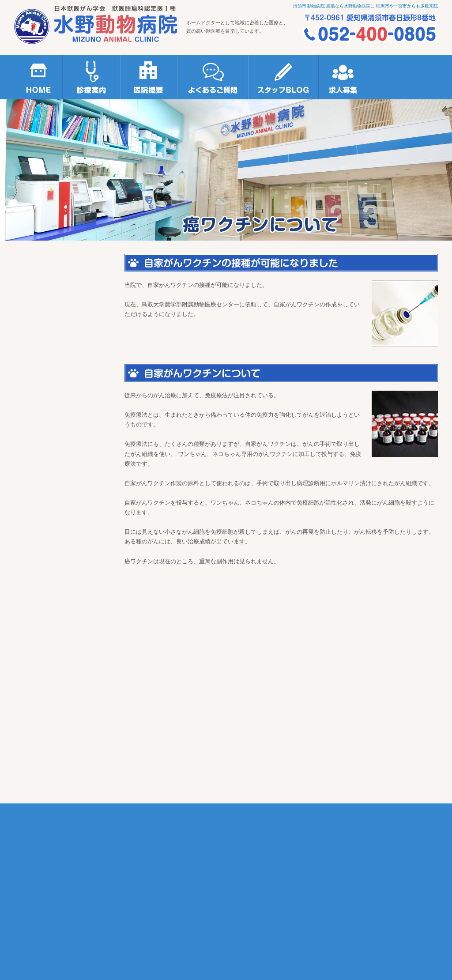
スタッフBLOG (283, 77)
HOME (38, 77)
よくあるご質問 (213, 77)
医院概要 (149, 77)
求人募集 (343, 77)
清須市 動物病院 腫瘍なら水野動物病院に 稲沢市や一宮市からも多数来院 (365, 6)
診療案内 (91, 77)
